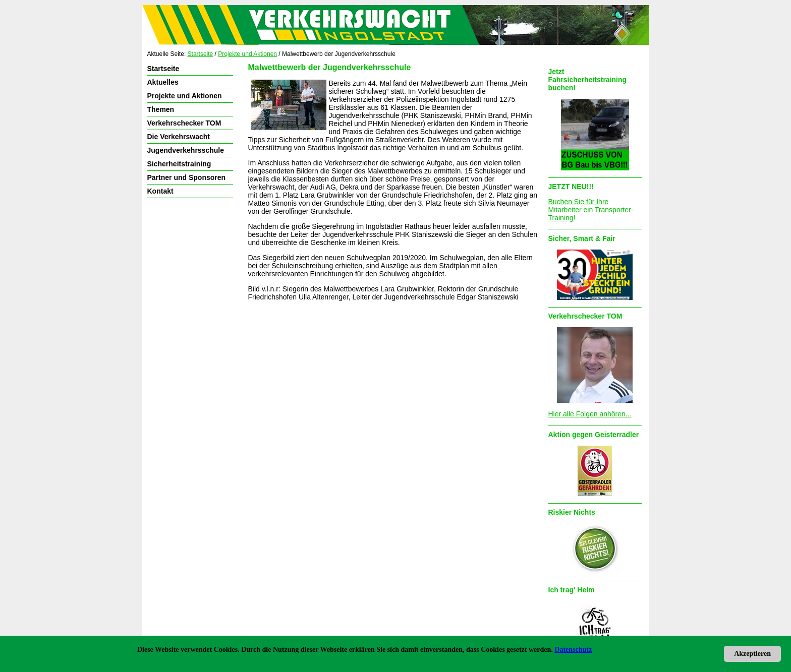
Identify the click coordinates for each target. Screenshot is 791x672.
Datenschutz (573, 650)
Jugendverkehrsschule (186, 150)
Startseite (201, 54)
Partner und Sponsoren (187, 177)
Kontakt (160, 191)
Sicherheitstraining (179, 164)
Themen (161, 109)
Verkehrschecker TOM (184, 123)
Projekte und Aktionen (247, 54)
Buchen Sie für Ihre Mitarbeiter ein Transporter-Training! (591, 210)
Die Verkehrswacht (179, 137)
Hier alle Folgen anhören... (590, 414)
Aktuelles (163, 82)
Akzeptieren (752, 654)
